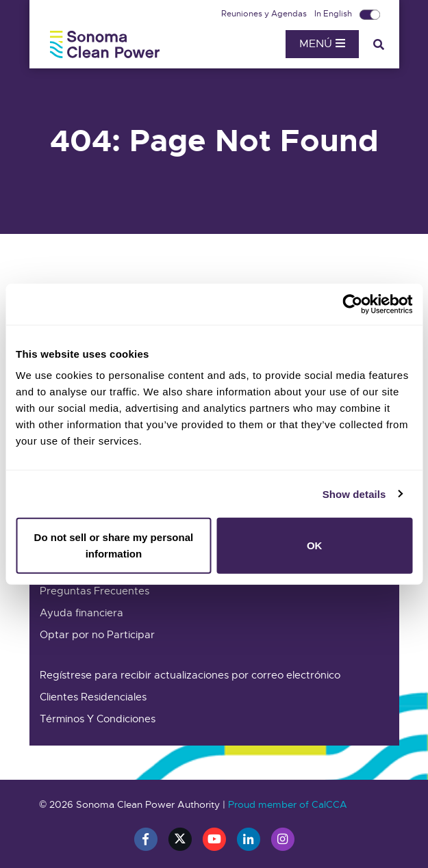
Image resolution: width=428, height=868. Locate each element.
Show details (354, 494)
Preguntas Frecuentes (95, 591)
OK (315, 545)
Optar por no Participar (97, 635)
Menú (322, 44)
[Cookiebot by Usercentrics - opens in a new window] (352, 304)
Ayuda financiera (81, 613)
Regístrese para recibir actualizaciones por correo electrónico (190, 675)
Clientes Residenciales (93, 697)
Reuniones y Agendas (265, 14)
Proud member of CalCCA (288, 804)
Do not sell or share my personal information (114, 545)
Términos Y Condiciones (98, 719)
